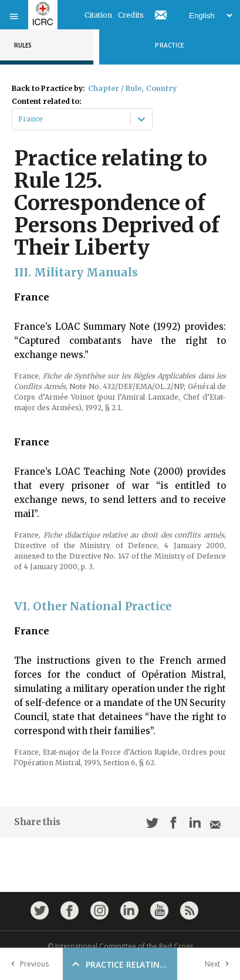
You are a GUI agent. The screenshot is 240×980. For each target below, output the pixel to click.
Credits (131, 15)
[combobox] (19, 119)
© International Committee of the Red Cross (120, 946)
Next (219, 964)
